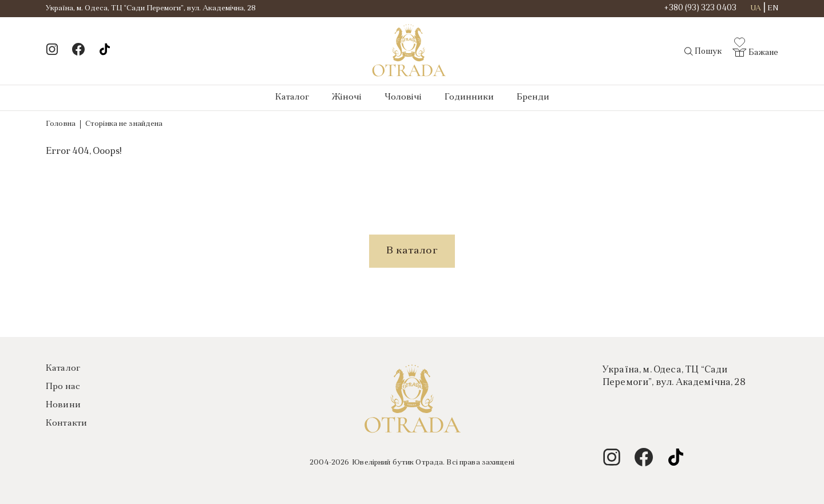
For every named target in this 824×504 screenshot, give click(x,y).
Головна (61, 124)
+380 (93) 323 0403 (700, 9)
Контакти (66, 424)
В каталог (412, 251)
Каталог (292, 98)
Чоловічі (403, 98)
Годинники (469, 98)
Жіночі (347, 98)
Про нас (63, 387)
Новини (63, 405)
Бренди (533, 98)
